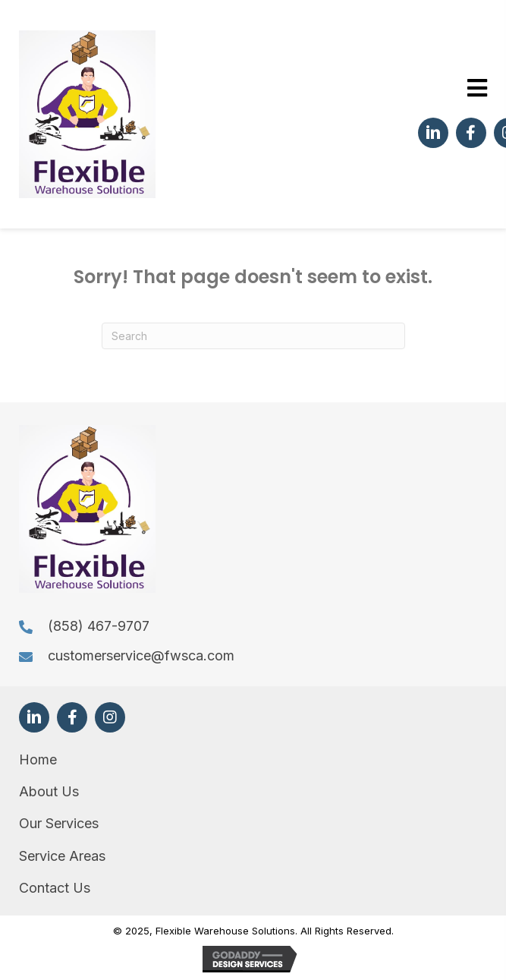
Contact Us (55, 888)
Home (38, 759)
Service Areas (62, 856)
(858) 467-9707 (99, 626)
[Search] (253, 336)
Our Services (59, 823)
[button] (433, 133)
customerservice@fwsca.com (141, 655)
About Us (49, 791)
